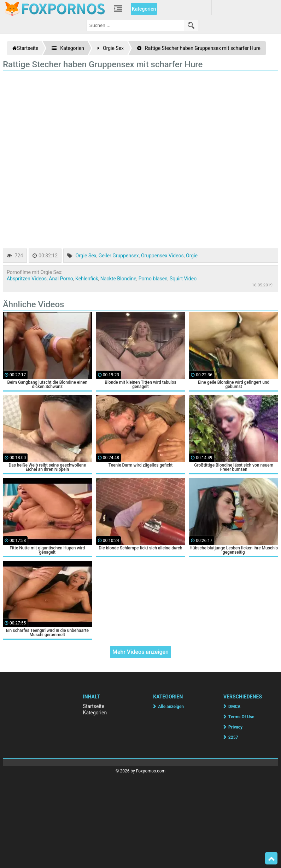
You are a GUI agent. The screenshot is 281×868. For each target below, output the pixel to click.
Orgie (192, 256)
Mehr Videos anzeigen (140, 652)
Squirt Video (183, 279)
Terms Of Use (241, 717)
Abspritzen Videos (27, 279)
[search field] (135, 25)
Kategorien (144, 9)
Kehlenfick (87, 279)
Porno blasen (153, 279)
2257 (233, 737)
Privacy (235, 727)
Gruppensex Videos (162, 256)
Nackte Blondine (118, 279)
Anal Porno (61, 279)
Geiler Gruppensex (119, 256)
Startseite (94, 706)
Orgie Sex (86, 256)
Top (271, 858)
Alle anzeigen (171, 707)
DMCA (234, 707)
